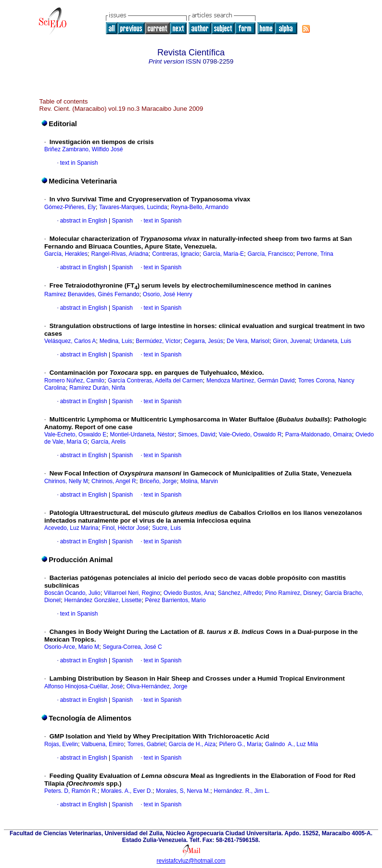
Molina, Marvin (199, 481)
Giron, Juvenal (291, 341)
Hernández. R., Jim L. (242, 791)
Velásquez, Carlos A (70, 341)
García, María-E (223, 254)
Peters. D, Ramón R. (71, 791)
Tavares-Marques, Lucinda (133, 207)
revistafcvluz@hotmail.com (191, 861)
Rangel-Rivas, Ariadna (120, 254)
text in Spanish (79, 163)
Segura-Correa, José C (132, 647)
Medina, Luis (116, 341)
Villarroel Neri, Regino (132, 593)
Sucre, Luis (166, 528)
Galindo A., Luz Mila (292, 744)
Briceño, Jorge (158, 481)
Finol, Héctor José (125, 528)
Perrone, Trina (315, 254)
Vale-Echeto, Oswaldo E (75, 434)
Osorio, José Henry (168, 294)
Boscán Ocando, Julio (72, 593)
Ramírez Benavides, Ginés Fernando (92, 294)
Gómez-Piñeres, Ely (70, 207)
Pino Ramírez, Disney (293, 593)
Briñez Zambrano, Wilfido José (83, 149)
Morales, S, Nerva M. (183, 791)
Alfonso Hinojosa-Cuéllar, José (83, 686)
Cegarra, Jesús (203, 341)
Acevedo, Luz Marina (71, 528)
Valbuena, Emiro (102, 744)
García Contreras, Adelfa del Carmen (155, 381)
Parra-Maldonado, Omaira (319, 434)
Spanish (121, 221)
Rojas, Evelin (61, 744)
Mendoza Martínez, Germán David (250, 381)
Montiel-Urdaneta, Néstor (142, 434)
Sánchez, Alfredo (240, 593)
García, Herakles (66, 254)
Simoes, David (197, 434)
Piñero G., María (241, 744)
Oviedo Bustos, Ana (189, 593)
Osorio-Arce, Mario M (72, 647)
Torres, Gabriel (146, 744)
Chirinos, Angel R (114, 481)
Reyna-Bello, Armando (200, 207)
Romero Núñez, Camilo (74, 381)
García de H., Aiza (192, 744)
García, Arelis (108, 442)
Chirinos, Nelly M (66, 481)
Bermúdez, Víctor (158, 341)
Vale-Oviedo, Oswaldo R (250, 434)
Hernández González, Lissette (103, 600)
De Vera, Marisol (248, 341)
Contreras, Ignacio (176, 254)
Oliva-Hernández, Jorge (157, 686)
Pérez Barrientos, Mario (176, 600)
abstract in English (84, 221)
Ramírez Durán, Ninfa (97, 388)
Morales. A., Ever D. (127, 791)
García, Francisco (270, 254)
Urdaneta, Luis (332, 341)
